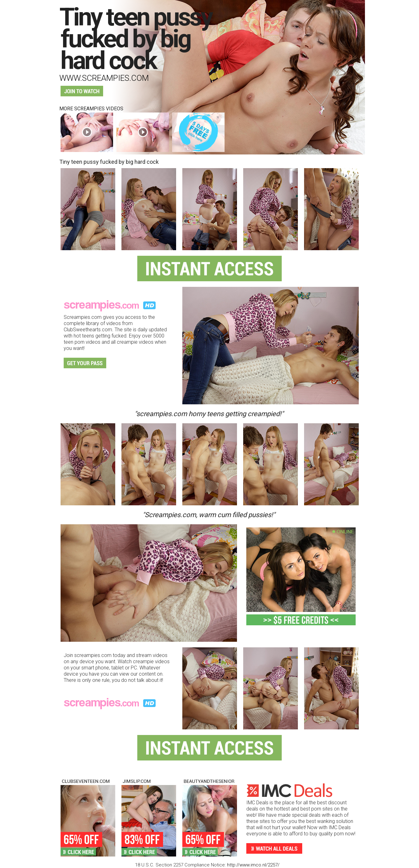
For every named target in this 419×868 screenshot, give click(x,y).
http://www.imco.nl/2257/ (253, 865)
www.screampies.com (104, 78)
